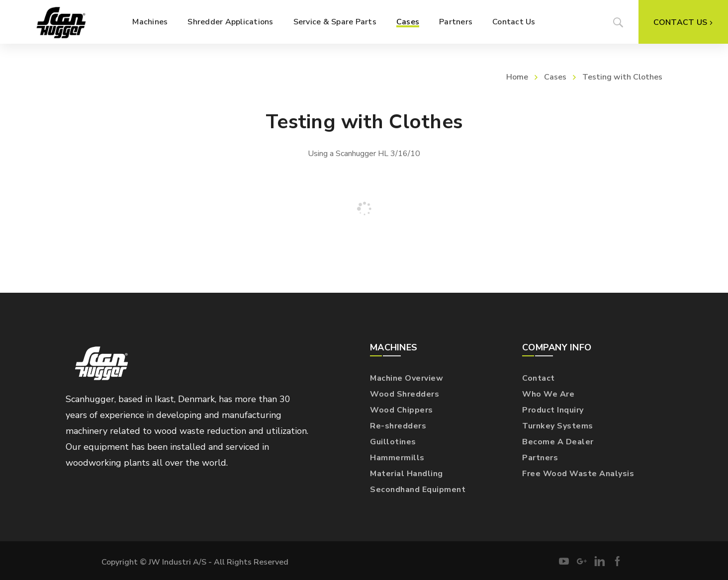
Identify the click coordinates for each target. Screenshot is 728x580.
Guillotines (393, 442)
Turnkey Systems (558, 426)
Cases (555, 77)
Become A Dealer (558, 442)
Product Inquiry (553, 410)
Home (517, 77)
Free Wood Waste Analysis (578, 474)
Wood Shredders (405, 394)
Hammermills (397, 458)
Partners (540, 458)
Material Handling (407, 474)
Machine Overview (407, 378)
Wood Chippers (402, 410)
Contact (539, 378)
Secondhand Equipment (418, 490)
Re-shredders (398, 426)
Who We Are (548, 394)
